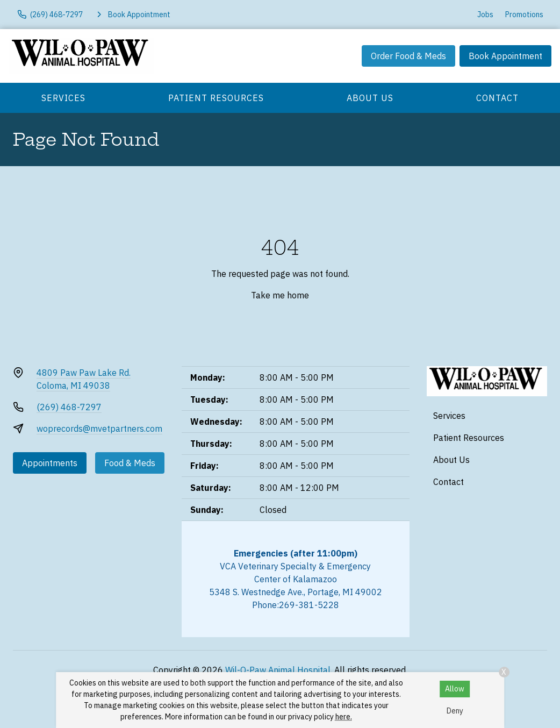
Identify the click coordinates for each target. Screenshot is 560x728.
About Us (370, 98)
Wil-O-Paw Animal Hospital (278, 670)
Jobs (485, 15)
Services (63, 98)
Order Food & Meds (408, 56)
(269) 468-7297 (69, 407)
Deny (455, 711)
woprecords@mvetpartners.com (99, 429)
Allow (455, 689)
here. (344, 717)
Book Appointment (505, 56)
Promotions (524, 15)
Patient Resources (216, 98)
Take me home (280, 295)
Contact (497, 98)
